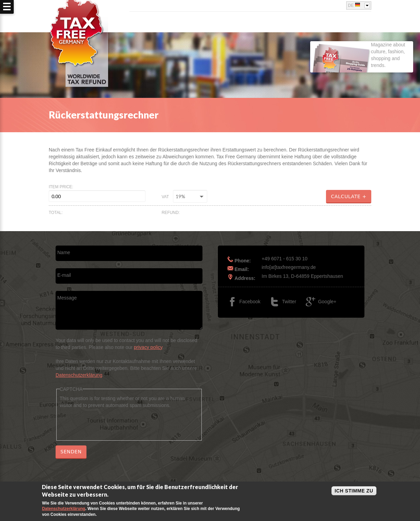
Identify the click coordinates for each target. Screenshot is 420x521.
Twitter (331, 3)
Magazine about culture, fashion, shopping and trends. (358, 61)
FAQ (366, 22)
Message (67, 298)
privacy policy (148, 347)
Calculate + (349, 196)
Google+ (338, 3)
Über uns (266, 22)
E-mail (64, 275)
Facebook (323, 3)
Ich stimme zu (354, 491)
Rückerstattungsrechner (320, 22)
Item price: (61, 187)
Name (64, 252)
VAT (165, 197)
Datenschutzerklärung (79, 375)
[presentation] (112, 422)
